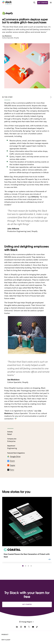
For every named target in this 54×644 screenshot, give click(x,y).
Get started (43, 3)
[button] (23, 566)
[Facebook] (25, 627)
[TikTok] (37, 627)
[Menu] (51, 3)
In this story (7, 97)
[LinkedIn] (17, 627)
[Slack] (7, 3)
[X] (29, 627)
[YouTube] (33, 627)
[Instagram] (21, 627)
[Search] (34, 3)
